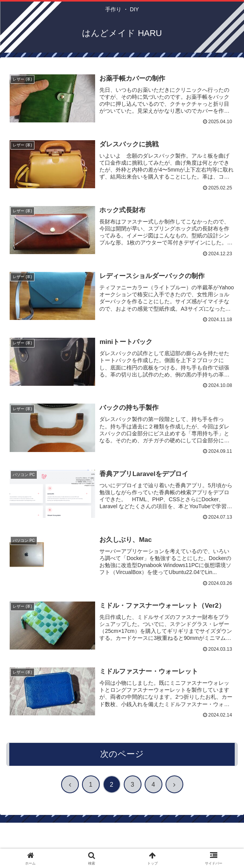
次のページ (122, 755)
